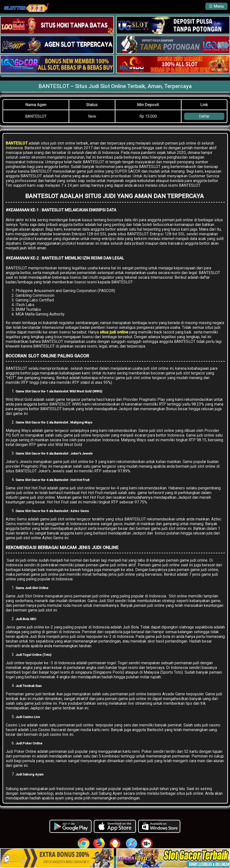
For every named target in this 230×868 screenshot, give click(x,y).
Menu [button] (219, 6)
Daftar (204, 116)
